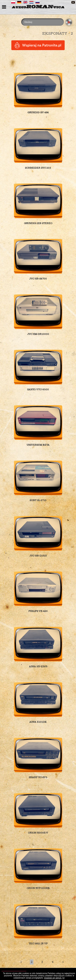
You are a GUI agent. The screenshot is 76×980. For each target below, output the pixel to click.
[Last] (63, 962)
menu (5, 7)
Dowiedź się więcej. (53, 978)
